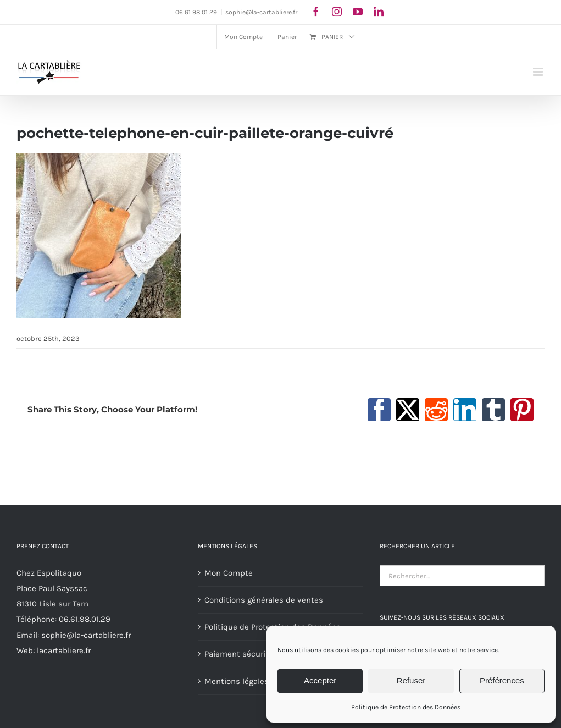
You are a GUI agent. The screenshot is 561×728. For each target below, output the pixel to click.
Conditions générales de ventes (264, 600)
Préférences (502, 680)
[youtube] (358, 12)
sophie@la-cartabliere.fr (261, 12)
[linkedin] (379, 12)
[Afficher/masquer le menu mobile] (539, 72)
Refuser (411, 680)
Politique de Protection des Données (406, 707)
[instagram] (337, 12)
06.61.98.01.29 (85, 619)
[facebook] (316, 12)
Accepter (320, 680)
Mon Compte (229, 573)
